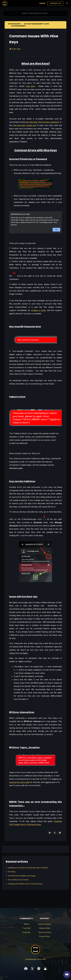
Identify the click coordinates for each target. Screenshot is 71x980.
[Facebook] (50, 833)
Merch (26, 924)
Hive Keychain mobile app (24, 125)
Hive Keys (30, 86)
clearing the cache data (19, 782)
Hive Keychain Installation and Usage (22, 876)
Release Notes (45, 928)
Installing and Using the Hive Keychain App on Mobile (28, 868)
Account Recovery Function (18, 880)
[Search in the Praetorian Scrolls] (35, 13)
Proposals (26, 932)
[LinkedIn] (60, 833)
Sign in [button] (42, 3)
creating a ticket (38, 310)
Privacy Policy (45, 936)
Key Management (19, 26)
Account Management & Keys (37, 24)
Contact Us (55, 3)
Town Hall (26, 928)
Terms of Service (45, 932)
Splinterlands (14, 24)
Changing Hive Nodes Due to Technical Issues (25, 884)
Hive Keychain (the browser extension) (42, 122)
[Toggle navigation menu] (67, 3)
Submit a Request (45, 924)
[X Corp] (55, 833)
